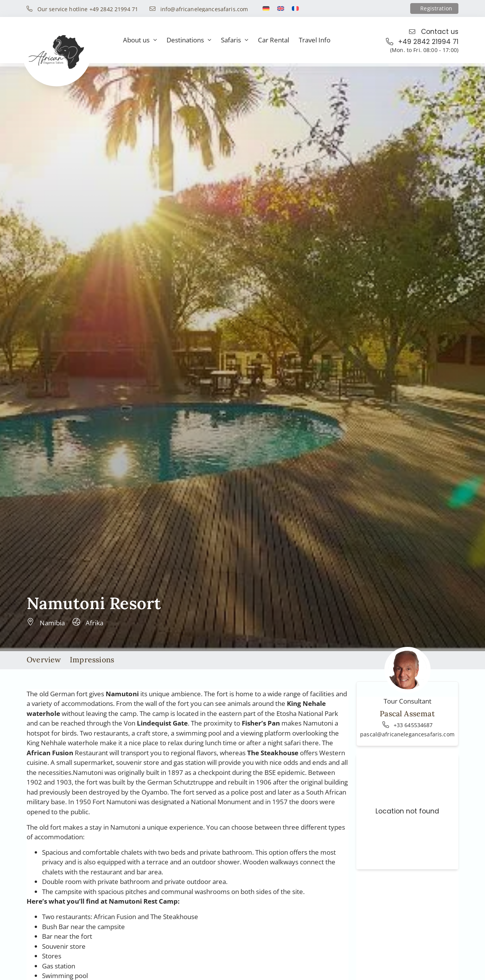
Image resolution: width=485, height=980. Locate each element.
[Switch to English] (281, 8)
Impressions (92, 659)
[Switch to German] (266, 8)
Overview (44, 659)
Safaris (235, 40)
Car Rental (274, 40)
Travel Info (315, 40)
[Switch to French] (295, 8)
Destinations (189, 40)
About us (140, 40)
